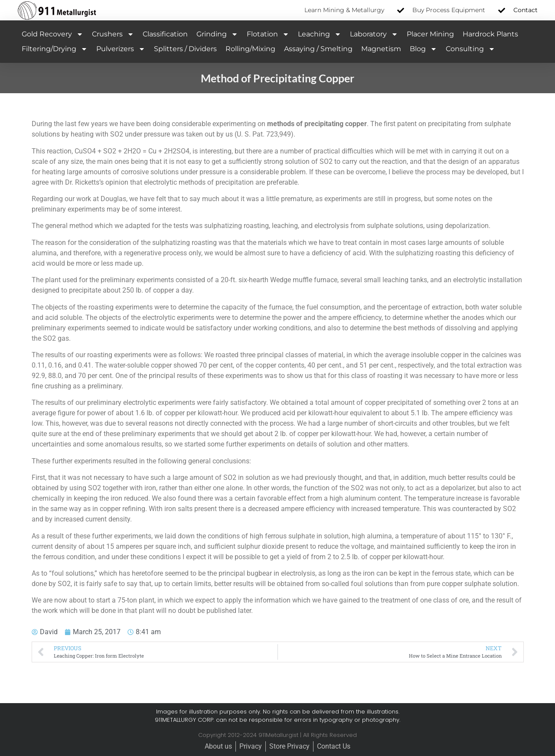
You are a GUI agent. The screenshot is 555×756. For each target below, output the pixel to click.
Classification (165, 34)
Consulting (470, 49)
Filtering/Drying (55, 49)
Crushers (113, 34)
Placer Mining (430, 34)
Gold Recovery (52, 34)
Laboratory (374, 34)
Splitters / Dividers (185, 49)
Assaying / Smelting (318, 49)
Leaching (320, 34)
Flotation (268, 34)
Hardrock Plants (490, 34)
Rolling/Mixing (250, 49)
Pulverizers (121, 49)
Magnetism (381, 49)
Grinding (217, 34)
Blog (423, 49)
